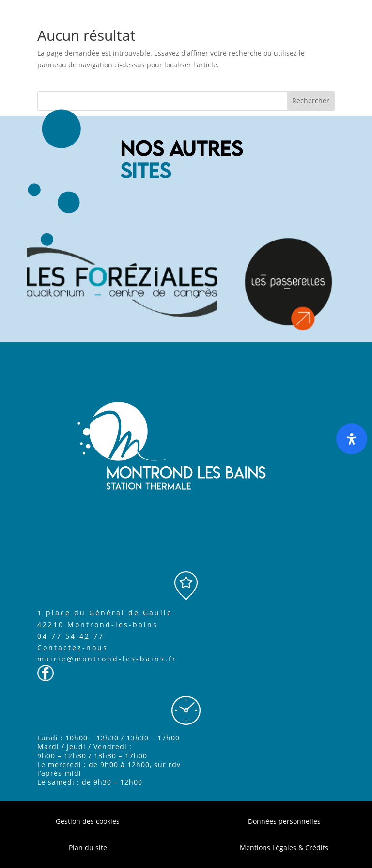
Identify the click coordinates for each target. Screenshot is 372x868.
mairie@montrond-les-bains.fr (107, 659)
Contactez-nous (73, 648)
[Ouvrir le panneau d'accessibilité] (352, 439)
